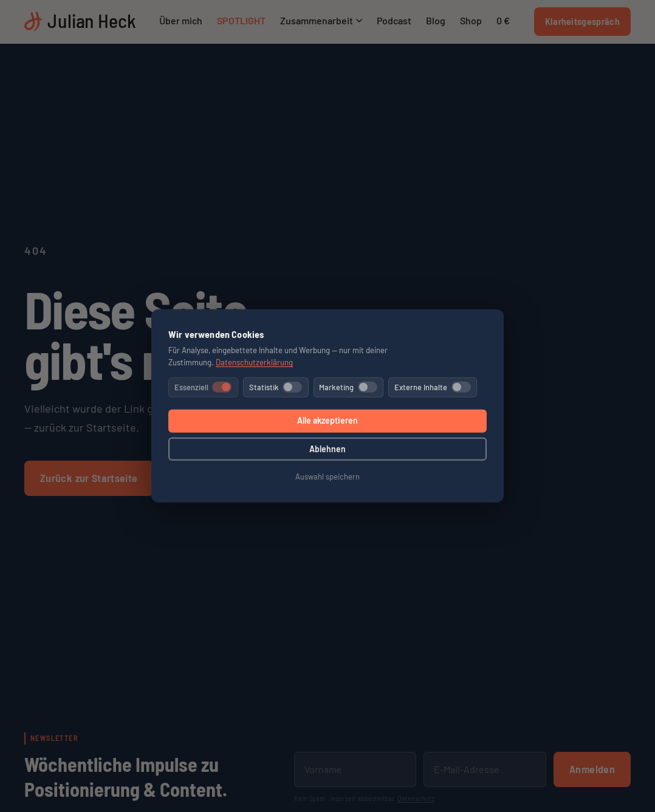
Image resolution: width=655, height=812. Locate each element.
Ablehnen (327, 449)
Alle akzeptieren (327, 420)
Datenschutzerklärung (254, 362)
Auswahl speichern (327, 477)
